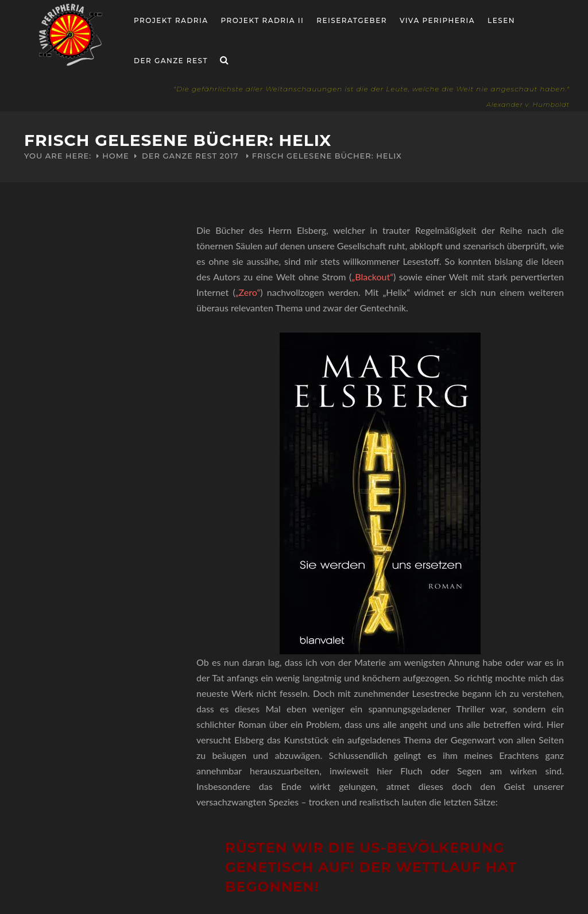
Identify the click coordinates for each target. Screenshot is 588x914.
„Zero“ (248, 292)
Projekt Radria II (263, 20)
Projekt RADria (171, 20)
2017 (229, 156)
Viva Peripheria (437, 20)
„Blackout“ (372, 277)
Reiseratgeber (352, 20)
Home (116, 156)
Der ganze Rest (171, 61)
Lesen (501, 20)
